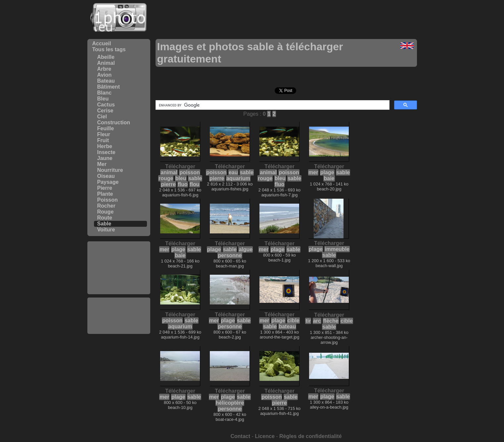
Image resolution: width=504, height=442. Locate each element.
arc (317, 321)
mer (313, 172)
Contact (240, 436)
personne (230, 255)
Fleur (104, 134)
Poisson (108, 200)
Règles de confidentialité (310, 436)
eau (233, 172)
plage (327, 172)
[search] (272, 105)
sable (195, 178)
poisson (189, 172)
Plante (105, 194)
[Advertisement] (119, 268)
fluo (183, 184)
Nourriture (110, 170)
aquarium (238, 178)
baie (329, 178)
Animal (106, 63)
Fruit (103, 140)
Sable (104, 224)
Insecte (106, 152)
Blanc (105, 93)
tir (308, 321)
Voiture (106, 230)
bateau (287, 326)
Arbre (104, 69)
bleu (181, 178)
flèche (331, 321)
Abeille (106, 57)
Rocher (106, 206)
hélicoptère (230, 403)
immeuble (337, 249)
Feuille (106, 128)
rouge (166, 178)
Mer (102, 164)
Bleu (103, 99)
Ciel (102, 117)
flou (194, 184)
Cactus (106, 105)
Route (105, 218)
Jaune (105, 158)
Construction (114, 122)
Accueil (102, 43)
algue (246, 249)
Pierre (105, 188)
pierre (168, 184)
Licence (265, 436)
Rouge (106, 212)
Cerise (105, 111)
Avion (105, 75)
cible (293, 321)
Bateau (106, 81)
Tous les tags (109, 49)
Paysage (108, 182)
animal (169, 172)
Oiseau (106, 176)
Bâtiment (109, 87)
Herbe (105, 146)
